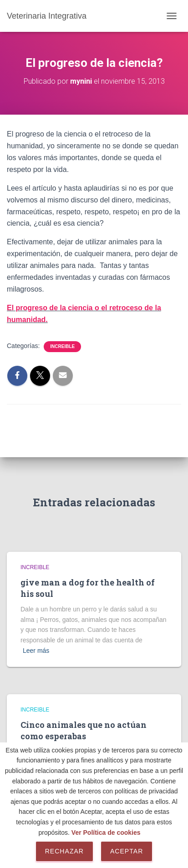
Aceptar (127, 851)
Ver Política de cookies (106, 833)
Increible (62, 346)
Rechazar (64, 851)
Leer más (36, 651)
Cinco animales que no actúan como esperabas (84, 730)
